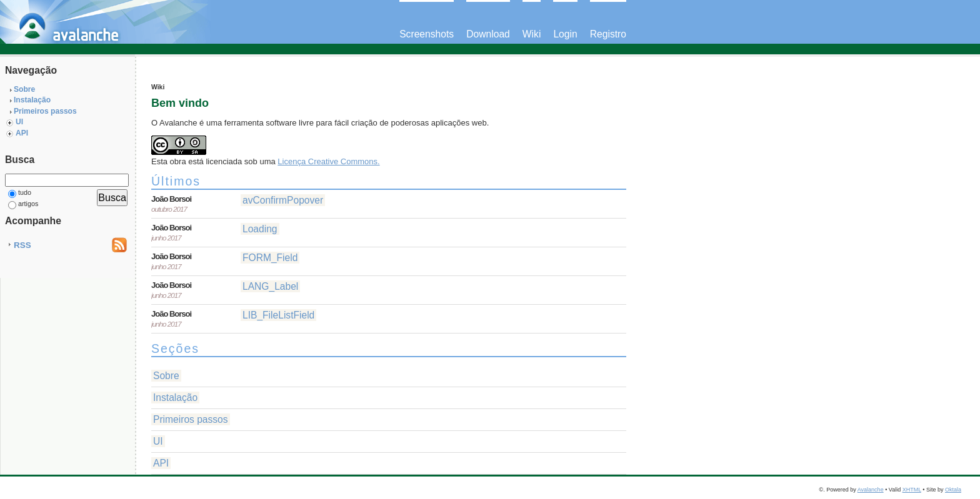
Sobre (24, 89)
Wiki (532, 34)
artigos (23, 205)
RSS (22, 245)
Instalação (32, 100)
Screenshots (427, 34)
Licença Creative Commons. (328, 161)
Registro (608, 34)
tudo (20, 193)
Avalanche (871, 490)
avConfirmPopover (283, 200)
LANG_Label (270, 286)
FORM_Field (270, 258)
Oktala (953, 490)
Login (565, 34)
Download (488, 34)
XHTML (912, 490)
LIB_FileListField (278, 315)
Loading (260, 229)
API (22, 133)
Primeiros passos (45, 111)
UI (19, 122)
